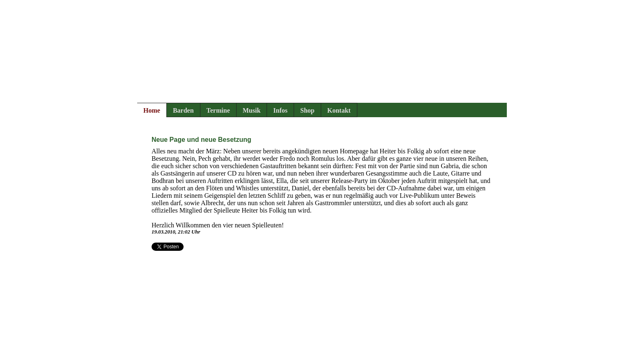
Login (215, 357)
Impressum (152, 357)
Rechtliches (187, 357)
